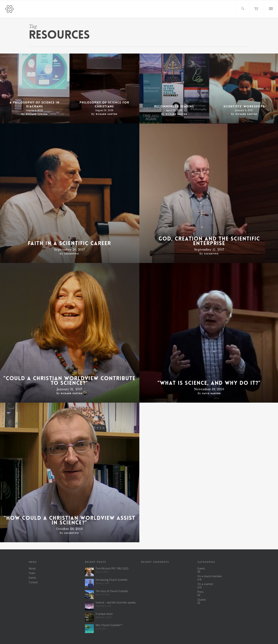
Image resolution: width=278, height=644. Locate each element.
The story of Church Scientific (112, 591)
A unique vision (104, 614)
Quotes (202, 600)
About (32, 569)
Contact (33, 582)
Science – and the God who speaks (116, 602)
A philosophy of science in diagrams (34, 104)
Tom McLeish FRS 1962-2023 (112, 568)
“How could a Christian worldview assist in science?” (69, 520)
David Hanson (212, 394)
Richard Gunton (37, 114)
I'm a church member (210, 576)
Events (32, 578)
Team (32, 573)
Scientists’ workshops (244, 106)
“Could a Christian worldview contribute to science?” (69, 381)
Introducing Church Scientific (112, 580)
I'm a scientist (205, 584)
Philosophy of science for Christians (104, 104)
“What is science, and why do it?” (209, 383)
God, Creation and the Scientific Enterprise (209, 241)
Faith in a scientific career (69, 243)
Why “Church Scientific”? (109, 625)
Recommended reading (174, 106)
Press (201, 592)
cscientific (72, 254)
